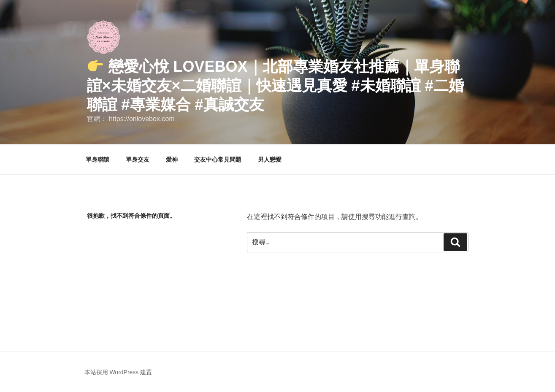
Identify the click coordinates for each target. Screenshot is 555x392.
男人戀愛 (270, 160)
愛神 (172, 160)
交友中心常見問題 (218, 160)
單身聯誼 (97, 160)
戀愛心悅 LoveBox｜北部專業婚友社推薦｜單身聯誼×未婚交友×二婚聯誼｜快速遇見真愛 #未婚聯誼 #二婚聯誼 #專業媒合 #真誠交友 (275, 85)
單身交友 (138, 160)
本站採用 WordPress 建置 (118, 372)
